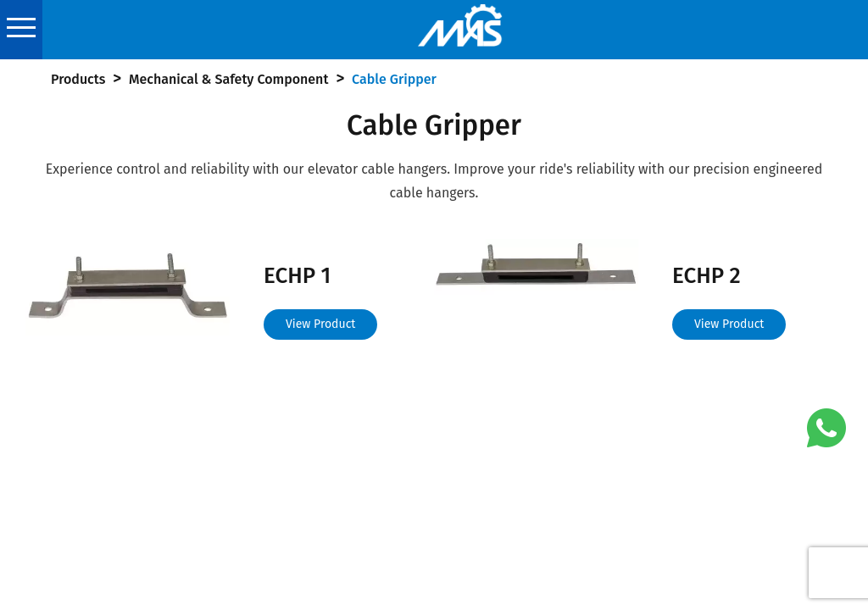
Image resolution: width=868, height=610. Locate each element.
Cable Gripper (394, 79)
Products (78, 79)
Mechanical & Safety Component (228, 79)
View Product (320, 324)
